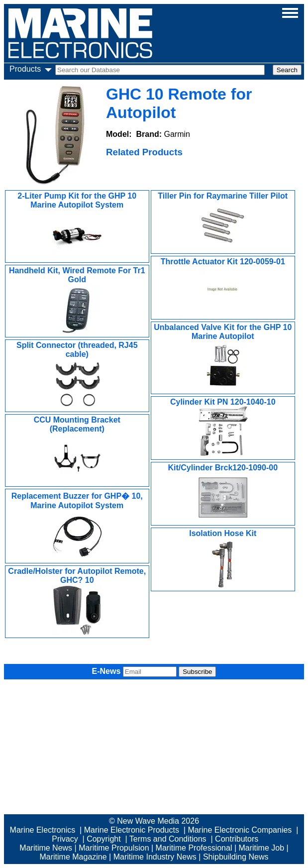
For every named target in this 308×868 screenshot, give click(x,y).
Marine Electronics (43, 830)
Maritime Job (261, 848)
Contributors (237, 839)
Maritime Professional (194, 848)
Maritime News (46, 848)
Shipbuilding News (236, 857)
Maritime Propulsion (114, 848)
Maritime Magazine (73, 857)
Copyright (103, 839)
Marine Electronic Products (132, 830)
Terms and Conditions (168, 839)
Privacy (65, 839)
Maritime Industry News (155, 857)
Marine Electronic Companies (240, 830)
